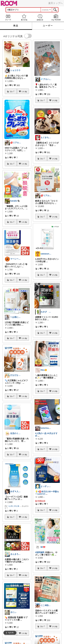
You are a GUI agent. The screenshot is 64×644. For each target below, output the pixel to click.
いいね (24, 91)
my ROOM (56, 17)
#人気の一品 (41, 433)
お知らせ (40, 17)
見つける (24, 17)
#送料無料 (40, 552)
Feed (8, 17)
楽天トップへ (55, 3)
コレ (12, 91)
